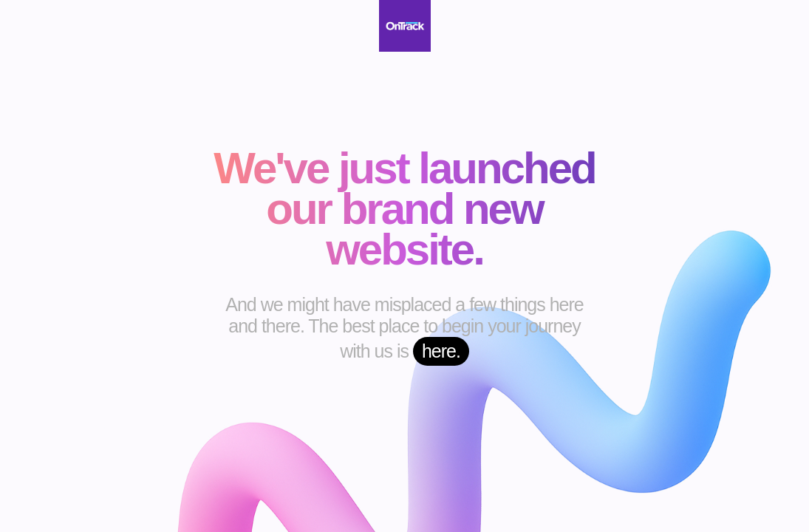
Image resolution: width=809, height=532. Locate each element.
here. (441, 351)
